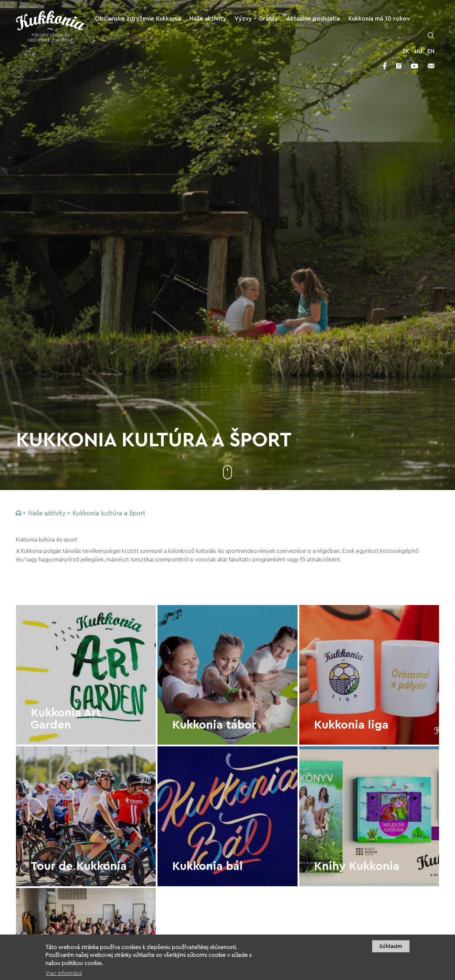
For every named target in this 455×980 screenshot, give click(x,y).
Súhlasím (391, 948)
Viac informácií (64, 975)
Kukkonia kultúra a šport (109, 513)
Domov (18, 513)
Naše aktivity (47, 513)
